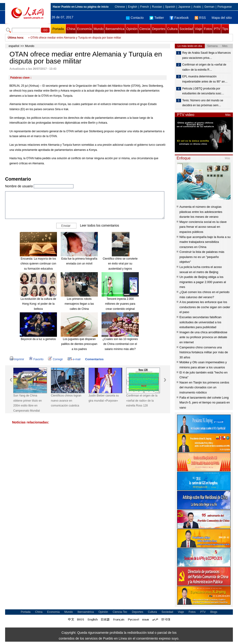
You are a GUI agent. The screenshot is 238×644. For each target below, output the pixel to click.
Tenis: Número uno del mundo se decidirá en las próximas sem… (203, 103)
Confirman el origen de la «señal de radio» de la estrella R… (204, 67)
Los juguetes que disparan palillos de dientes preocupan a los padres (79, 344)
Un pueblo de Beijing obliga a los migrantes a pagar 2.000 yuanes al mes (203, 282)
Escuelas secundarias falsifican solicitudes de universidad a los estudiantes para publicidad (200, 322)
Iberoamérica (115, 29)
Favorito (36, 359)
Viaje (198, 29)
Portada (58, 29)
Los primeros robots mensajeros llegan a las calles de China (79, 304)
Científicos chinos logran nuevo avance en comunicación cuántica (66, 401)
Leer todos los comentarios (99, 225)
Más (228, 115)
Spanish (170, 7)
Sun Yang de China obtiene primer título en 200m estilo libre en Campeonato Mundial (28, 403)
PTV (217, 29)
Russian (157, 7)
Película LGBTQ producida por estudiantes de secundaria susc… (203, 91)
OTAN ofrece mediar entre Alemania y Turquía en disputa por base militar (76, 38)
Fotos (208, 29)
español (14, 46)
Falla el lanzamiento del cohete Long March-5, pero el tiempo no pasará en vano (205, 403)
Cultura (172, 29)
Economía (84, 29)
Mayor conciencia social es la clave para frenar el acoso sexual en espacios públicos (203, 227)
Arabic (197, 7)
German (209, 7)
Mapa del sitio (222, 18)
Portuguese (225, 7)
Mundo (99, 29)
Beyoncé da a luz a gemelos (38, 339)
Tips (225, 29)
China (71, 29)
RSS (200, 18)
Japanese (184, 7)
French (144, 7)
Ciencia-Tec (120, 612)
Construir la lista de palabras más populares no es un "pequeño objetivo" (202, 257)
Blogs (214, 612)
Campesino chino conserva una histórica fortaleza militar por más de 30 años (204, 352)
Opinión (132, 29)
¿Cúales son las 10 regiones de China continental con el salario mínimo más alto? (120, 344)
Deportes (159, 29)
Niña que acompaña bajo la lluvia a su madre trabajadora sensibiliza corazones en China (205, 242)
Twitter (157, 18)
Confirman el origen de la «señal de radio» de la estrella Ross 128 (142, 401)
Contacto (135, 18)
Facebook (179, 18)
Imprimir (17, 359)
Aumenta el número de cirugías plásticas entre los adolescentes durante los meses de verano (201, 212)
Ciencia (145, 29)
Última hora (15, 38)
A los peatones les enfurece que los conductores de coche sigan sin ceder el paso (205, 307)
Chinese (120, 7)
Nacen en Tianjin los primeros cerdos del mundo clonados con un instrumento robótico (204, 387)
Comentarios (94, 359)
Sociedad (186, 29)
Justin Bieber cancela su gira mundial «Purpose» (104, 398)
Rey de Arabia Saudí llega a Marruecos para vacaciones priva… (207, 55)
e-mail (74, 359)
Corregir (55, 359)
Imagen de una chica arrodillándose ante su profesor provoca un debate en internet (203, 337)
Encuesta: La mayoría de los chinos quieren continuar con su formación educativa (38, 264)
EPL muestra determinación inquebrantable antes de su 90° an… (205, 79)
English (133, 7)
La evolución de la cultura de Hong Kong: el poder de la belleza (38, 304)
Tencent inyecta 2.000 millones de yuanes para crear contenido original (120, 304)
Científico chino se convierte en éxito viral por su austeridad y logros (120, 264)
